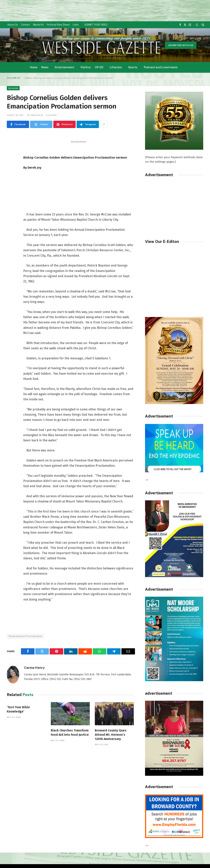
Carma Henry (34, 668)
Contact (25, 25)
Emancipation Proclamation (26, 636)
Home (34, 67)
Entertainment (65, 67)
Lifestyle (116, 67)
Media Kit (38, 25)
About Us (13, 25)
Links (76, 25)
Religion (13, 88)
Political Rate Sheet (58, 25)
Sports (133, 67)
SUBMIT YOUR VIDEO (96, 25)
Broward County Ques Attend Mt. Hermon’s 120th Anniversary (111, 735)
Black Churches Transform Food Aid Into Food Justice (70, 733)
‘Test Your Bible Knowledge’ (18, 709)
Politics (86, 67)
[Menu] (8, 45)
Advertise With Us (181, 45)
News (45, 67)
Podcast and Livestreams (161, 67)
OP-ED (99, 67)
